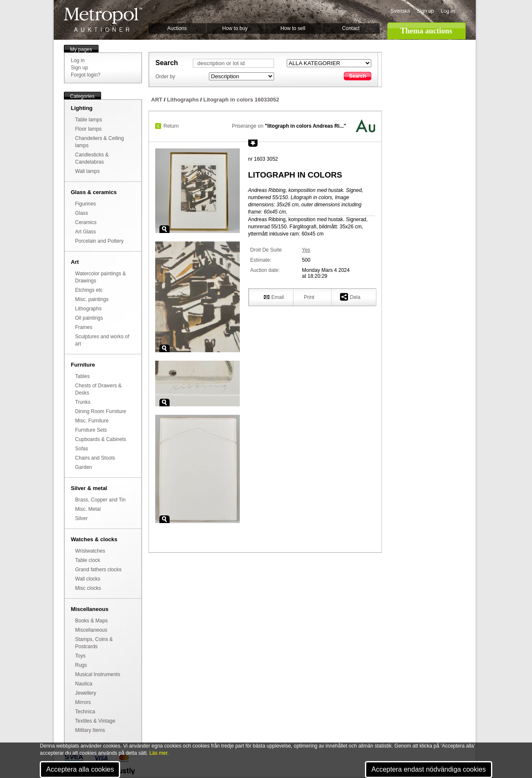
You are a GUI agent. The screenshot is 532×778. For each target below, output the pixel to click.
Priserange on (289, 126)
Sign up (426, 11)
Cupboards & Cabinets (101, 439)
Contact (351, 28)
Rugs (81, 665)
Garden (84, 467)
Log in (448, 11)
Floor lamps (89, 129)
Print (309, 297)
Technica (85, 712)
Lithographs (89, 309)
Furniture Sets (91, 430)
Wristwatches (90, 551)
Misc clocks (88, 588)
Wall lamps (88, 171)
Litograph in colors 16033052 (241, 100)
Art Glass (86, 232)
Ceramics (86, 222)
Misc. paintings (92, 299)
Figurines (86, 204)
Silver (82, 518)
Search (357, 76)
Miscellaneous (91, 630)
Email (274, 297)
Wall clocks (88, 579)
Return (171, 126)
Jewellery (86, 693)
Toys (81, 656)
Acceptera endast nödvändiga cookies (428, 769)
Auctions (177, 28)
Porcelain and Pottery (100, 241)
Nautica (84, 684)
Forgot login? (86, 75)
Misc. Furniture (92, 421)
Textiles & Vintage (95, 721)
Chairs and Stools (95, 458)
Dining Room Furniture (101, 411)
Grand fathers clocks (99, 570)
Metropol (103, 20)
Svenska (400, 11)
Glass (82, 213)
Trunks (83, 402)
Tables (83, 376)
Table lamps (89, 120)
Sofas (82, 449)
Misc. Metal (88, 509)
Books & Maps (92, 621)
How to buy (235, 28)
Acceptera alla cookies (80, 769)
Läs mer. (159, 753)
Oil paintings (89, 318)
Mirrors (83, 702)
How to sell (293, 28)
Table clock (88, 560)
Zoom (165, 229)
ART (157, 100)
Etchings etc (89, 290)
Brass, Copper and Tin (100, 500)
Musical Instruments (98, 674)
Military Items (90, 730)
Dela (350, 297)
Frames (84, 327)
